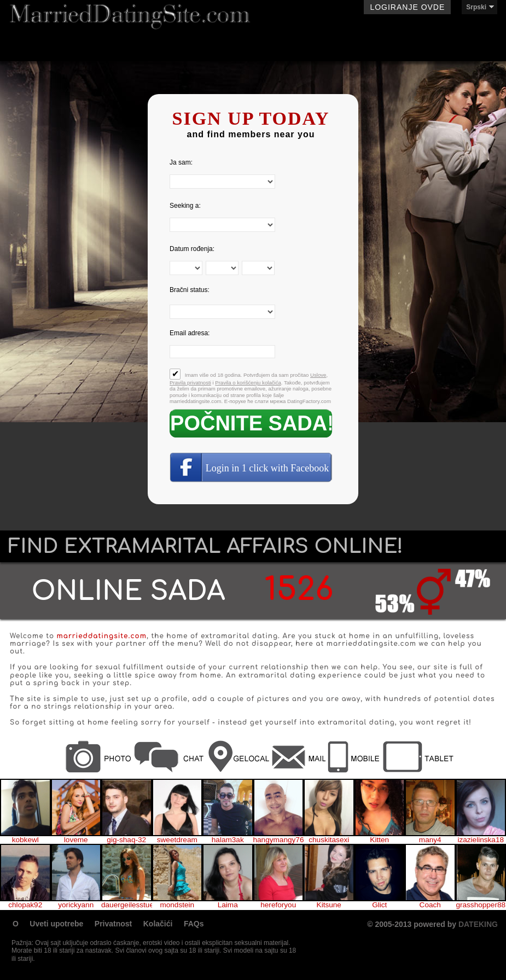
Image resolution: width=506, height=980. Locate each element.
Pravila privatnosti (190, 383)
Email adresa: (190, 333)
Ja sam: (181, 162)
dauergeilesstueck (127, 905)
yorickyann (76, 905)
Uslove (318, 375)
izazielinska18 (481, 840)
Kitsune (329, 905)
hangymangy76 (279, 840)
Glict (379, 905)
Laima (228, 905)
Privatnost (113, 924)
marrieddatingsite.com (102, 636)
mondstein (177, 905)
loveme (76, 840)
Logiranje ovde (407, 7)
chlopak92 (25, 905)
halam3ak (228, 840)
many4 (430, 840)
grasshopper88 (481, 905)
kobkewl (25, 840)
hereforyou (278, 905)
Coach (430, 905)
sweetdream (177, 840)
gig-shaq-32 (126, 840)
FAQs (194, 924)
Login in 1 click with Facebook (267, 468)
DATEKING (478, 924)
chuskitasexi (329, 840)
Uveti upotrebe (56, 924)
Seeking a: (185, 206)
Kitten (379, 840)
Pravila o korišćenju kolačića (248, 383)
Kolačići (158, 924)
